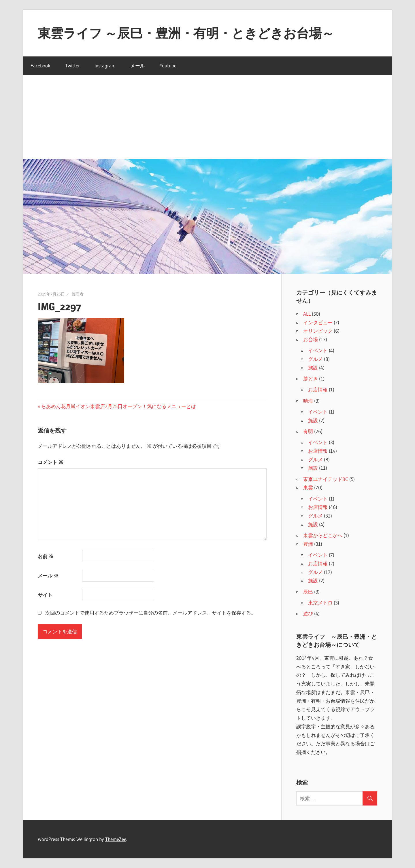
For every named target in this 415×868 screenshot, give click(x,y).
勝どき (311, 379)
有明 (308, 431)
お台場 (311, 339)
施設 (313, 368)
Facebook (40, 66)
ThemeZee (116, 839)
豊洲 (308, 544)
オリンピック (318, 331)
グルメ (315, 359)
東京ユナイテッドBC (326, 479)
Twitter (72, 66)
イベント (318, 350)
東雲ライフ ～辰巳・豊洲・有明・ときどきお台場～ (186, 33)
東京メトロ (320, 603)
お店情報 (318, 390)
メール (138, 66)
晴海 (308, 401)
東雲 (308, 487)
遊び (308, 614)
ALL (307, 314)
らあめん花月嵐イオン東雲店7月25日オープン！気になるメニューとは (118, 406)
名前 (46, 556)
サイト (45, 595)
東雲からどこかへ (323, 535)
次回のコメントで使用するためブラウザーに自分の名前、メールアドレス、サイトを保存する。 (151, 613)
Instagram (105, 66)
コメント (51, 462)
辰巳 (308, 592)
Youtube (168, 66)
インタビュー (318, 322)
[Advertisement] (207, 115)
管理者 (78, 294)
